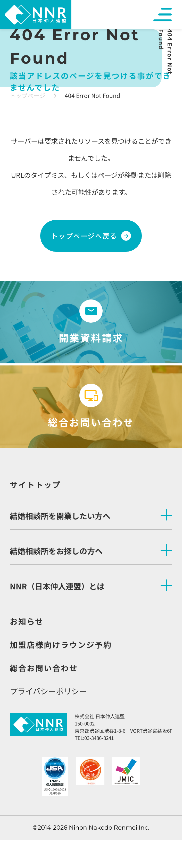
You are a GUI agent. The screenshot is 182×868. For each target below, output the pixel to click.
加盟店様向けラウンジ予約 (61, 645)
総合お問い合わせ (44, 668)
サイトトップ (35, 485)
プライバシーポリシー (48, 691)
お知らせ (27, 621)
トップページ (28, 95)
